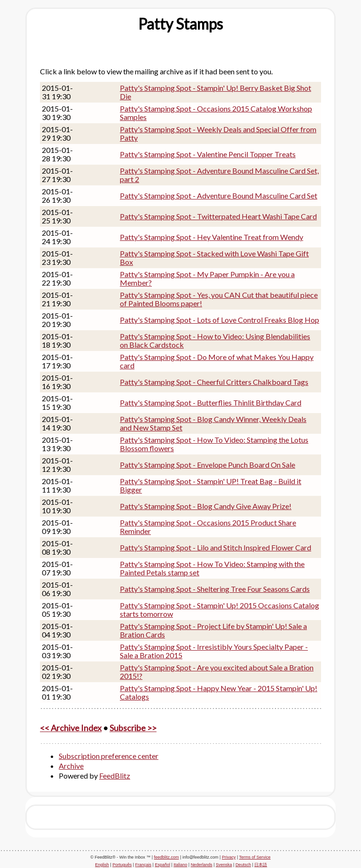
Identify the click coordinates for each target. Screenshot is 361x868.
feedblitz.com (167, 857)
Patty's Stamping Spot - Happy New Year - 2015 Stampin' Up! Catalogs (219, 692)
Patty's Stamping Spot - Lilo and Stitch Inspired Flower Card (216, 547)
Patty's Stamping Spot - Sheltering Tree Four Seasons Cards (215, 589)
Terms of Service (255, 857)
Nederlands (202, 865)
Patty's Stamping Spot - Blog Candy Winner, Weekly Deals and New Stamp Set (213, 423)
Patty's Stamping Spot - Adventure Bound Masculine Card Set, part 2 (219, 175)
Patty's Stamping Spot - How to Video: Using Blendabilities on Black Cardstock (215, 340)
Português (122, 865)
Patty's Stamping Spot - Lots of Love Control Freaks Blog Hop (220, 320)
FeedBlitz (115, 776)
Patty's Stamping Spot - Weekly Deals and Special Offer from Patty (218, 133)
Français (144, 865)
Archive (71, 766)
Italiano (180, 865)
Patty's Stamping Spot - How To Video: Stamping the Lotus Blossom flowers (214, 444)
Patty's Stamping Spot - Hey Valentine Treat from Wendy (212, 237)
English (102, 865)
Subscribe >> (133, 728)
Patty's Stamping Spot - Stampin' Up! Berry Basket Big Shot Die (216, 92)
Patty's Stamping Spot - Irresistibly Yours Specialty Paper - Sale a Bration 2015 (214, 651)
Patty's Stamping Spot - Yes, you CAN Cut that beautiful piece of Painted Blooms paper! (219, 299)
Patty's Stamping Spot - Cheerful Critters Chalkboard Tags (214, 382)
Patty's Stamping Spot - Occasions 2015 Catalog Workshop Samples (216, 113)
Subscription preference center (109, 756)
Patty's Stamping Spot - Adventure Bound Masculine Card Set (219, 195)
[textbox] (180, 24)
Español (162, 865)
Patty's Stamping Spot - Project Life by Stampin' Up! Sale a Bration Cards (213, 630)
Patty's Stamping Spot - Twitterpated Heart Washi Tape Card (218, 216)
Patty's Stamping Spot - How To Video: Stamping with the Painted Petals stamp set (212, 568)
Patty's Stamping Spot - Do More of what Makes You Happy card (217, 361)
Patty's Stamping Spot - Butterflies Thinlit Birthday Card (211, 402)
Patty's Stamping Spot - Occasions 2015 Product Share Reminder (208, 527)
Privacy (229, 857)
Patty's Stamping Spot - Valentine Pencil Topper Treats (208, 154)
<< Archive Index (71, 728)
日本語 (261, 865)
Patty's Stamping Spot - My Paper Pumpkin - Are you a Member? (207, 278)
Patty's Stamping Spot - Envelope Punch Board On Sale (208, 465)
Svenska (224, 865)
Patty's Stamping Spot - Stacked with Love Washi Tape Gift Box (214, 258)
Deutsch (243, 865)
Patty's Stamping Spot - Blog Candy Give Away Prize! (206, 506)
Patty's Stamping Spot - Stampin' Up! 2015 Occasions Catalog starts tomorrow (220, 609)
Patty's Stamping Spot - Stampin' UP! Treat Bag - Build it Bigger (211, 485)
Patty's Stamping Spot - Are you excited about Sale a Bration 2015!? (217, 672)
